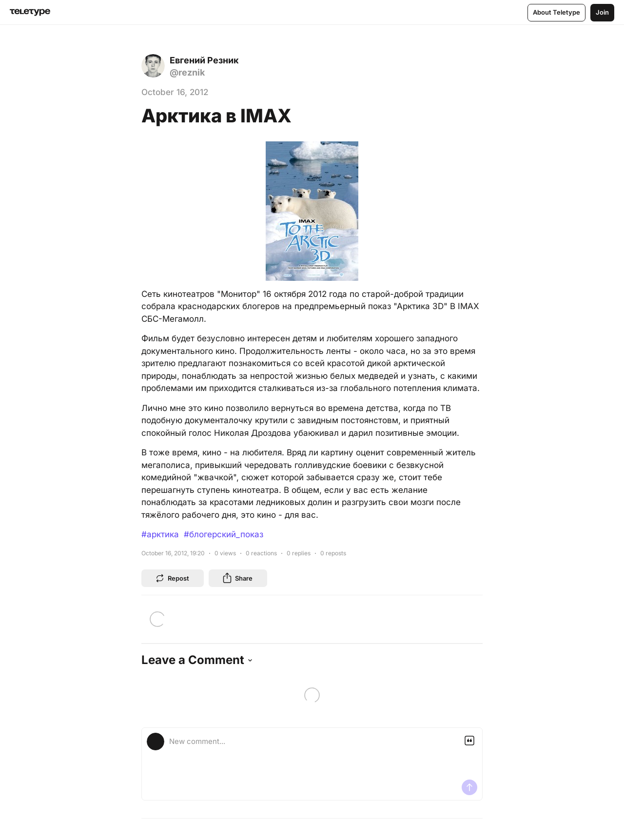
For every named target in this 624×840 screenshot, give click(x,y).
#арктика (160, 534)
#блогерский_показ (224, 534)
